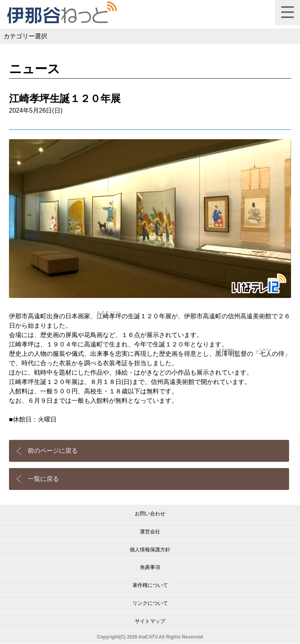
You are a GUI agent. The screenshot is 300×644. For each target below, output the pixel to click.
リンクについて (150, 603)
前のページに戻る (53, 451)
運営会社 (150, 532)
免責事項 (150, 567)
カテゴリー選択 (25, 36)
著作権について (150, 585)
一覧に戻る (43, 479)
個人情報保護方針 (150, 550)
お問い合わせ (150, 514)
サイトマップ (150, 621)
